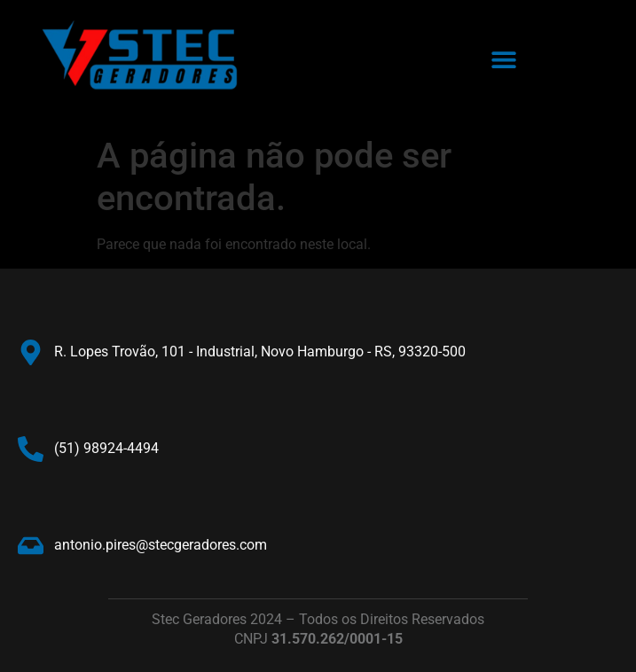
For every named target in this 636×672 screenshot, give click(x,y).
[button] (503, 60)
